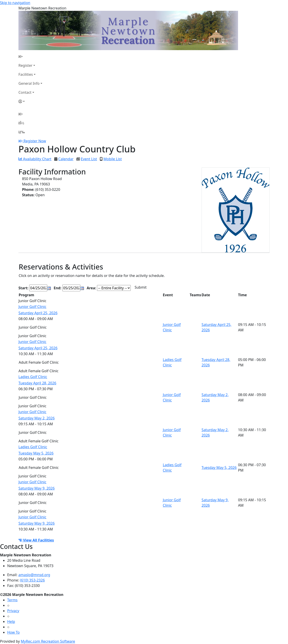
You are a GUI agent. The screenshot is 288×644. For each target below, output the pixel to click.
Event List (89, 159)
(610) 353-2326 (32, 580)
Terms (12, 600)
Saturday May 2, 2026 (37, 418)
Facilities (26, 74)
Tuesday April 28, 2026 (37, 383)
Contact (25, 92)
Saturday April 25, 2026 (38, 313)
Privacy (13, 611)
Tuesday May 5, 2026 (36, 453)
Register (25, 65)
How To (13, 632)
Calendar (66, 159)
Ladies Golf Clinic (33, 377)
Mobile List (113, 159)
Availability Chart (35, 159)
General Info (29, 83)
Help (11, 622)
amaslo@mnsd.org (34, 575)
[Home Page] (30, 56)
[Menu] (22, 132)
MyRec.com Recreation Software (48, 641)
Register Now (35, 141)
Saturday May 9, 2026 (37, 488)
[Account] (30, 101)
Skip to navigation (15, 3)
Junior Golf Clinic (32, 307)
